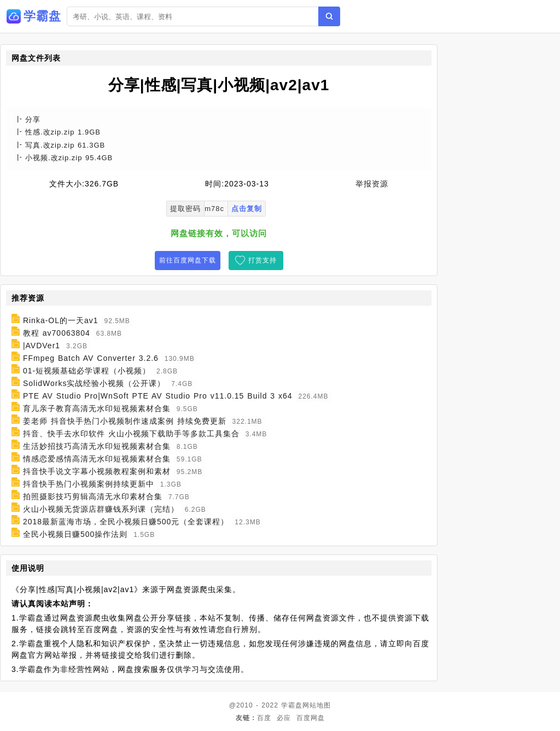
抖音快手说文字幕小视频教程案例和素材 (97, 471)
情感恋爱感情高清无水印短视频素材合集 (97, 459)
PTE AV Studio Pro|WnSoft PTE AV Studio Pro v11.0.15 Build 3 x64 (158, 396)
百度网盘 (311, 718)
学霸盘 (292, 705)
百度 (264, 718)
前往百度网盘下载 (188, 260)
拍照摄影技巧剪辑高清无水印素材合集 (93, 496)
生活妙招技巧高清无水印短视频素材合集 (97, 446)
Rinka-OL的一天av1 (61, 320)
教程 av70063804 (57, 333)
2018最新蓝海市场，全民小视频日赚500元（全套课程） (126, 522)
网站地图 (317, 705)
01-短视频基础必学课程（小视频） (87, 371)
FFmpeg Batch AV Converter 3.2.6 (91, 358)
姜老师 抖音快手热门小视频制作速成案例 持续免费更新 (125, 421)
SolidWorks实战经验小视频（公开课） (94, 383)
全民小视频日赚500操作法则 (75, 534)
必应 (284, 718)
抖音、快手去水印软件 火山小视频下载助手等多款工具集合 (131, 434)
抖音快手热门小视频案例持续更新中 (89, 484)
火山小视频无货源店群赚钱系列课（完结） (101, 509)
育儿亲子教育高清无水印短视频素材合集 (97, 408)
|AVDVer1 (42, 346)
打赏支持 (262, 260)
